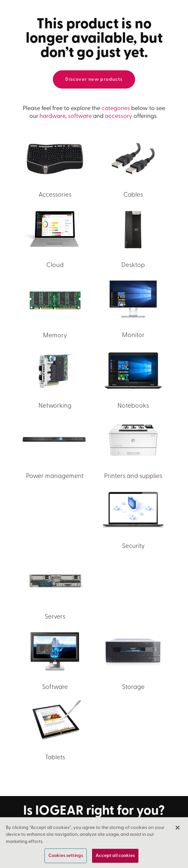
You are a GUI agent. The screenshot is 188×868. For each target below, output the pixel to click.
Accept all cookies (115, 856)
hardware (52, 116)
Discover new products (94, 80)
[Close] (178, 828)
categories (116, 109)
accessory (118, 116)
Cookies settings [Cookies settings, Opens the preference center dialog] (66, 856)
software (80, 116)
